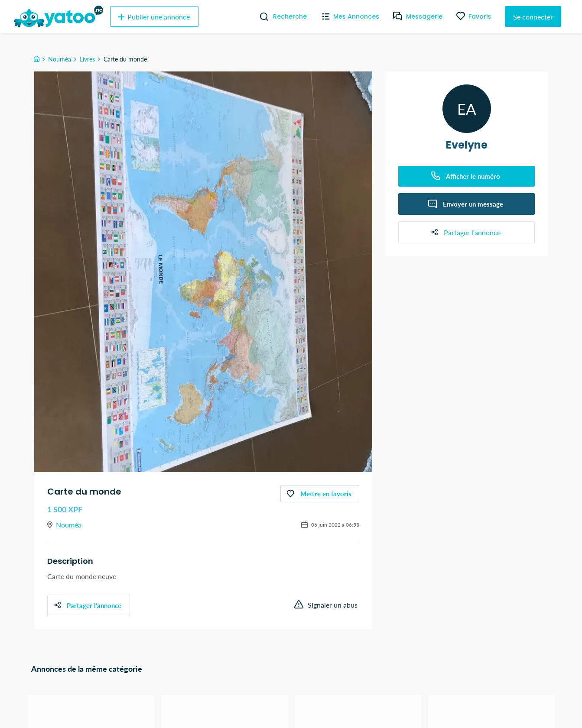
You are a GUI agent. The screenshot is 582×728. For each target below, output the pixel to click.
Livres (87, 59)
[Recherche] (261, 16)
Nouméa (60, 59)
